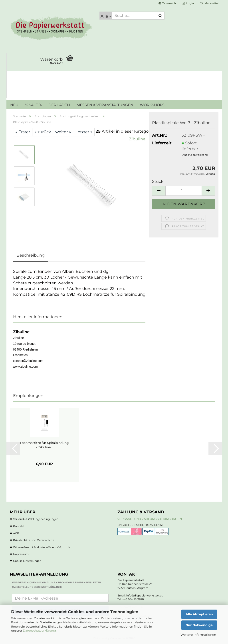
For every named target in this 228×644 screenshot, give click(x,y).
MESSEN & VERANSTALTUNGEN (105, 105)
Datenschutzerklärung (39, 630)
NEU (14, 105)
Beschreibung (31, 255)
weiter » (63, 132)
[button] (167, 3)
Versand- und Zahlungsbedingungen (150, 519)
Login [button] (188, 3)
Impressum (21, 554)
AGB (16, 533)
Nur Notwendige (199, 625)
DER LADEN (59, 105)
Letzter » (84, 132)
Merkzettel (209, 3)
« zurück (43, 132)
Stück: (158, 181)
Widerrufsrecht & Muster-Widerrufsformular (42, 547)
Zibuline (137, 139)
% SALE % (33, 105)
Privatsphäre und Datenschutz (34, 540)
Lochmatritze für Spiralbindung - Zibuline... (44, 445)
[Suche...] (106, 16)
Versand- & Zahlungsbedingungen (36, 519)
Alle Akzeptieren (199, 614)
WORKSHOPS (152, 105)
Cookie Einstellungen (27, 561)
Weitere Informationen (198, 635)
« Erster (23, 132)
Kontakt (19, 526)
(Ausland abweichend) (195, 155)
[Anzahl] (183, 191)
